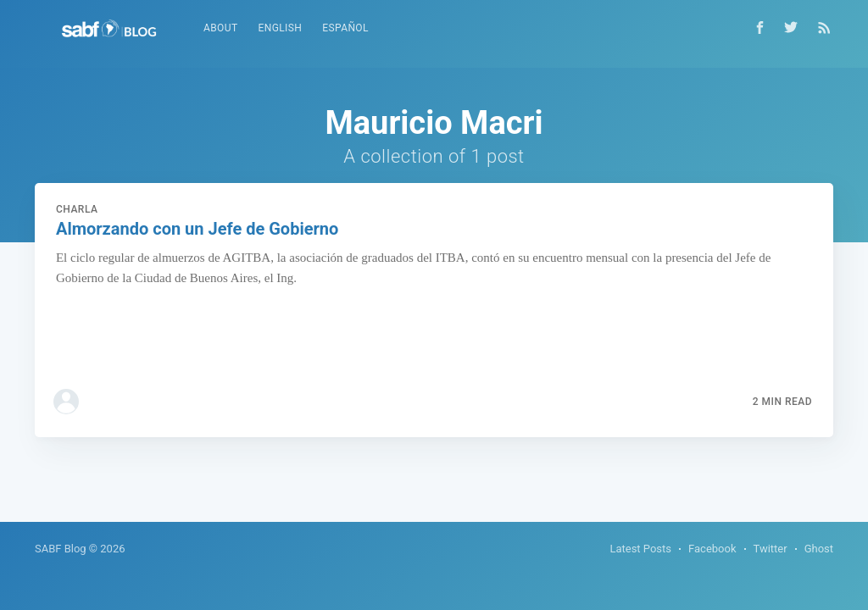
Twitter (771, 549)
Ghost (819, 549)
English (280, 28)
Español (345, 28)
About (221, 28)
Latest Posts (640, 549)
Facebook (712, 549)
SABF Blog (61, 549)
